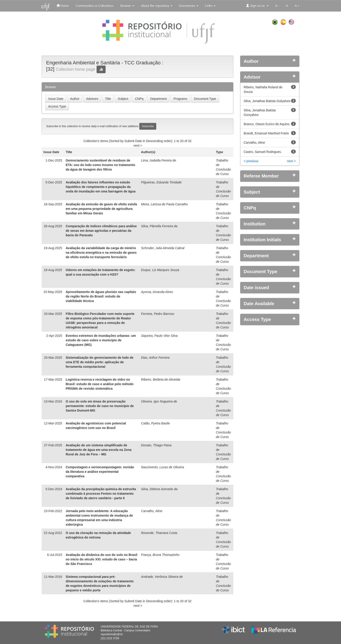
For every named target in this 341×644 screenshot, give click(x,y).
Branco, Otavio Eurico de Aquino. (267, 124)
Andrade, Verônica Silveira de (162, 577)
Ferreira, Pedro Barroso (158, 314)
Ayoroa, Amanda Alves (157, 292)
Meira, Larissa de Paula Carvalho (165, 204)
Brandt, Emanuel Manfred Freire (266, 133)
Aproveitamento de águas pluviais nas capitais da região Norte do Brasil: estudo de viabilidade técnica (101, 296)
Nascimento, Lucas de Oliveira (163, 467)
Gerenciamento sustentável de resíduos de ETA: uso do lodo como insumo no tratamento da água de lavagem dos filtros (101, 165)
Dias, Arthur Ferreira (155, 358)
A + (297, 6)
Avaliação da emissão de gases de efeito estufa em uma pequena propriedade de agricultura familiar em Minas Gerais (101, 209)
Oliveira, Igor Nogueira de (159, 401)
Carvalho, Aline (152, 511)
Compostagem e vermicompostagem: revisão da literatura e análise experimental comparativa (100, 472)
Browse (127, 6)
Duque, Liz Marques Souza (160, 270)
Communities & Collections (95, 6)
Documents (189, 6)
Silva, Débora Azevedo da (159, 489)
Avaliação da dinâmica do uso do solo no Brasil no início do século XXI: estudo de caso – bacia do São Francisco (102, 559)
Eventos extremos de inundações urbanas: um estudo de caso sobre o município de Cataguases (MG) (101, 340)
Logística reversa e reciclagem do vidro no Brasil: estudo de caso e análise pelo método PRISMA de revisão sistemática (100, 384)
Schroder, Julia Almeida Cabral (163, 248)
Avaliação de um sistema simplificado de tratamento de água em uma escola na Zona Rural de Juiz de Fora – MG (99, 450)
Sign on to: (257, 6)
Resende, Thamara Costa (159, 533)
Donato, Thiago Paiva (156, 445)
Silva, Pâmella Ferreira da (159, 226)
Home (63, 6)
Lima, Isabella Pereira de (159, 160)
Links (210, 6)
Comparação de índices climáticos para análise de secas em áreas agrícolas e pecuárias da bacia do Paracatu (101, 231)
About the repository (157, 6)
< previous (251, 161)
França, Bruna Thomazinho (160, 555)
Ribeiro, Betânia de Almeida (161, 379)
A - (277, 6)
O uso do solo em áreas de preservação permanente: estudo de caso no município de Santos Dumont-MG (100, 406)
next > (138, 145)
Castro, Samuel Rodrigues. (263, 152)
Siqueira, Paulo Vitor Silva (159, 336)
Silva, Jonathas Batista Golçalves (267, 101)
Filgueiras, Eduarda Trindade (161, 182)
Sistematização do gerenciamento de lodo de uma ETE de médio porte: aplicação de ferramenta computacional (100, 362)
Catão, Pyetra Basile (156, 423)
